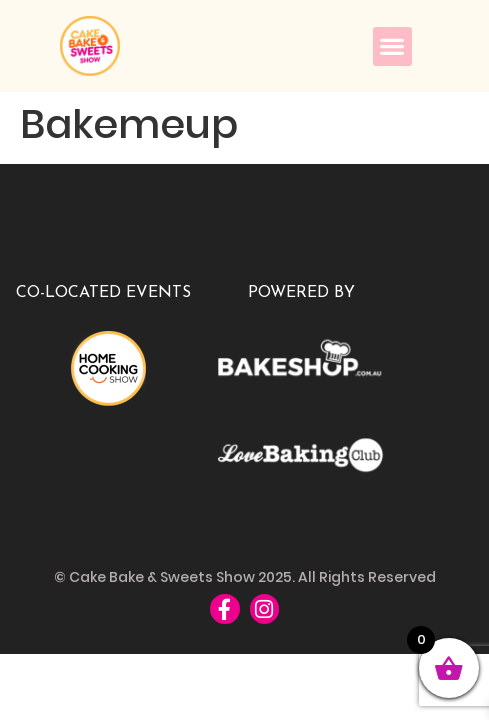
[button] (392, 46)
